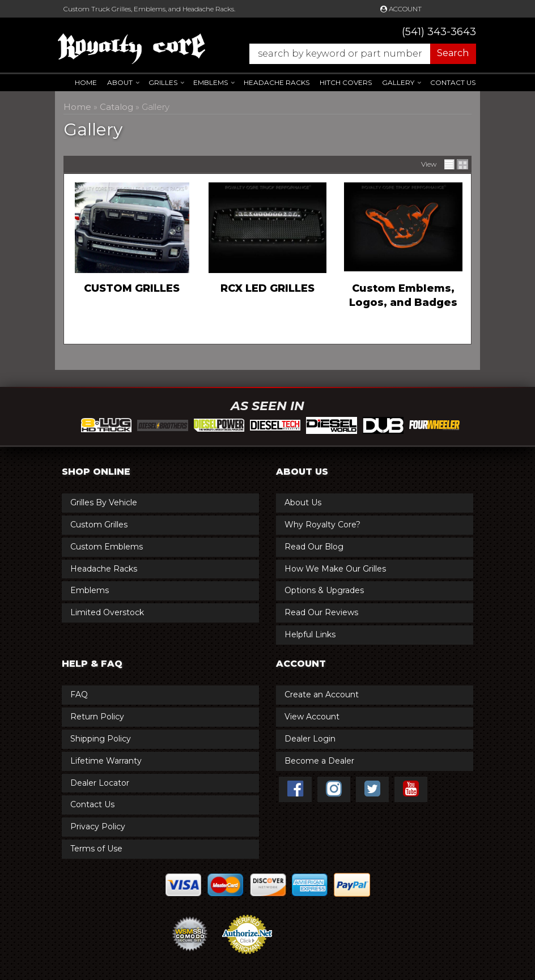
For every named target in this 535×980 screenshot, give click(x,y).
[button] (357, 54)
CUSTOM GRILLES (132, 288)
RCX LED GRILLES (267, 288)
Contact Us (453, 82)
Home (86, 82)
